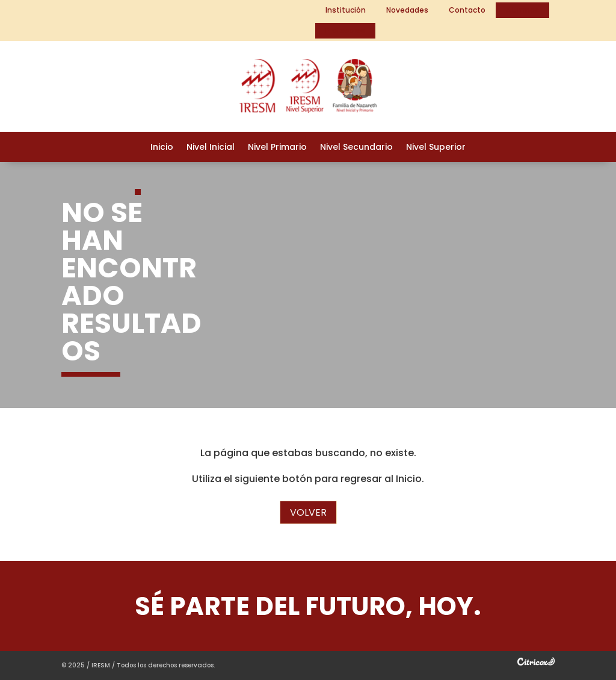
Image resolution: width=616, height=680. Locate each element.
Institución (346, 10)
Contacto (467, 10)
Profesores (345, 30)
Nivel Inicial (211, 148)
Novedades (407, 10)
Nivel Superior (436, 148)
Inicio (162, 148)
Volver (308, 512)
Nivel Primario (277, 148)
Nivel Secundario (356, 148)
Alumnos (522, 10)
